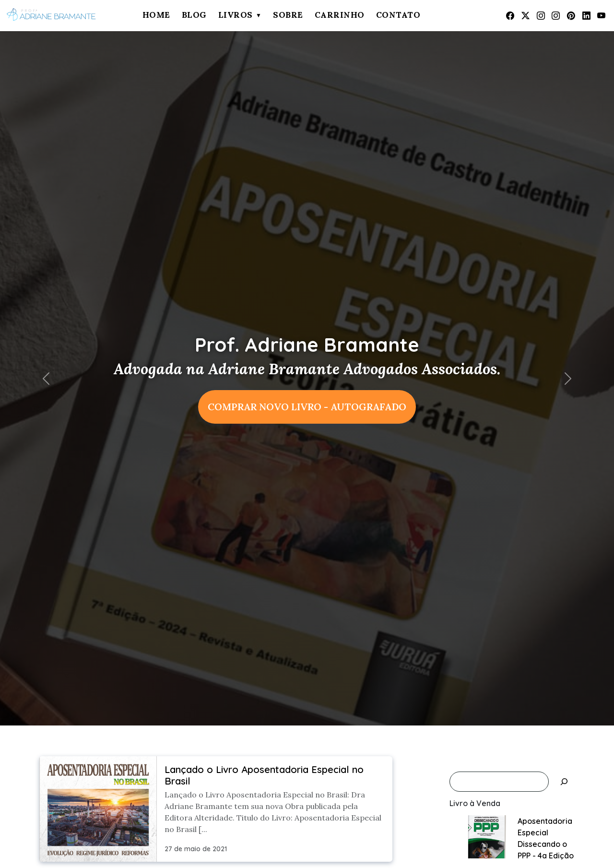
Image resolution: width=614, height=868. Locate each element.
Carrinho (340, 15)
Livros (236, 15)
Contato (398, 15)
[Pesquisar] (564, 782)
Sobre (288, 15)
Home (156, 15)
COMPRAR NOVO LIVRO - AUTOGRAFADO (307, 407)
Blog (194, 15)
